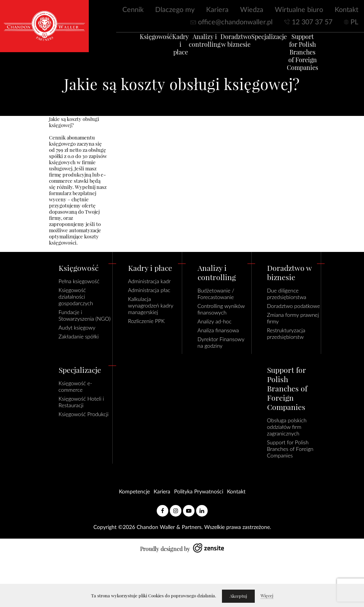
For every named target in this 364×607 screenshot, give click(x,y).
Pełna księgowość (79, 281)
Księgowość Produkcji (84, 414)
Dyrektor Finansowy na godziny (221, 342)
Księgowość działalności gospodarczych (76, 297)
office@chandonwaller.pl (235, 22)
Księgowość (144, 40)
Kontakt (346, 10)
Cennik (133, 10)
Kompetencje (134, 492)
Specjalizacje (275, 40)
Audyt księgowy (77, 327)
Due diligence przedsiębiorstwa (287, 294)
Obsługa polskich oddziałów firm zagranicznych (287, 427)
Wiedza (252, 10)
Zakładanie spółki (79, 336)
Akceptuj (238, 596)
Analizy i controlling (209, 44)
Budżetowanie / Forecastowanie (216, 294)
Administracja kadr (150, 281)
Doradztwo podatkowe (294, 306)
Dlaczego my (175, 10)
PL (354, 22)
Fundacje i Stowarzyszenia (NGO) (85, 315)
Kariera (217, 10)
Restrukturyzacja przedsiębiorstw (286, 333)
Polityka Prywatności (199, 492)
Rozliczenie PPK (146, 321)
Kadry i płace (176, 44)
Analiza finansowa (218, 330)
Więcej (267, 596)
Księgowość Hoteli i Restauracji (81, 402)
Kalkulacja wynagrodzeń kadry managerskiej (151, 305)
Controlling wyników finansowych (221, 309)
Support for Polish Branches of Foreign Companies (309, 56)
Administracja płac (149, 290)
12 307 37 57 (312, 22)
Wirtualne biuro (299, 10)
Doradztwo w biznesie (241, 44)
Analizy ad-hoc (215, 321)
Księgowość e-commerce (75, 386)
